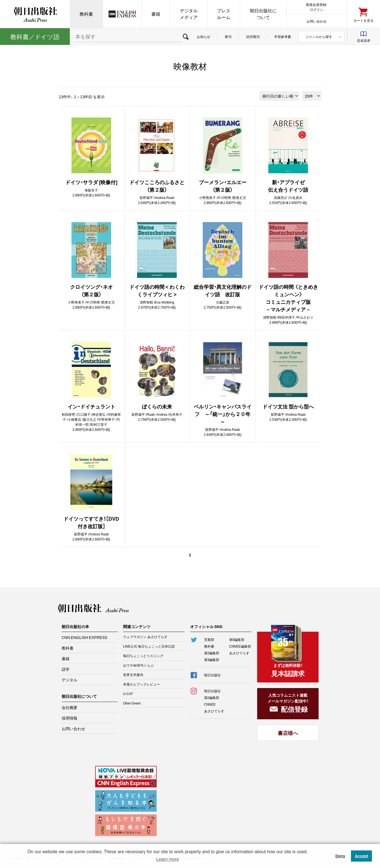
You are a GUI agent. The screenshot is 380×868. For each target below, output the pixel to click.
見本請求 (364, 40)
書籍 (156, 14)
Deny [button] (340, 856)
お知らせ (204, 37)
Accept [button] (362, 856)
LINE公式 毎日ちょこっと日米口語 (149, 646)
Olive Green (132, 703)
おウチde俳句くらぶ (138, 665)
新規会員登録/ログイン (316, 7)
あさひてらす (239, 653)
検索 (186, 37)
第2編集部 (212, 653)
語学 (66, 669)
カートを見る (364, 20)
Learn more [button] (168, 859)
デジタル (70, 680)
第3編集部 (212, 660)
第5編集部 (237, 639)
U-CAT (128, 694)
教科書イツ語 (35, 36)
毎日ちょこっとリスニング (143, 656)
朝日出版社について (263, 14)
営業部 (209, 639)
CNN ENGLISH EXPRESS (85, 637)
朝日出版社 (35, 14)
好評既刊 (253, 37)
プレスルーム (224, 14)
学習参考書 (283, 37)
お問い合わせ (317, 21)
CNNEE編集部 (240, 646)
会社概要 (70, 707)
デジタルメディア (189, 14)
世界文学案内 (133, 675)
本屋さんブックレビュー (142, 684)
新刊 (228, 37)
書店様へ (288, 733)
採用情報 (70, 718)
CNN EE (122, 14)
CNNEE (210, 704)
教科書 (86, 14)
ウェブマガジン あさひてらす (145, 637)
